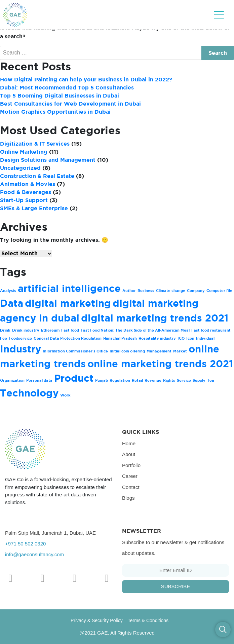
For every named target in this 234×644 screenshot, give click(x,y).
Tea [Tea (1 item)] (211, 380)
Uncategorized (20, 168)
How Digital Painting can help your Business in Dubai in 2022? (86, 79)
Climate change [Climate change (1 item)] (171, 291)
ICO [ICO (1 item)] (181, 338)
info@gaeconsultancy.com (34, 554)
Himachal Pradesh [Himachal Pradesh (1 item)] (120, 338)
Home (129, 443)
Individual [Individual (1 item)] (205, 338)
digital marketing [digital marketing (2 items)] (68, 303)
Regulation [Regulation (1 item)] (120, 380)
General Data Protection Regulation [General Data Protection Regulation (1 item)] (68, 338)
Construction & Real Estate (37, 176)
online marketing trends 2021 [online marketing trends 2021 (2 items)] (160, 364)
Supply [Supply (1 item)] (199, 380)
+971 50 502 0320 (25, 544)
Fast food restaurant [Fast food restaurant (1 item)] (211, 330)
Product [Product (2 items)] (74, 378)
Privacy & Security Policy (97, 620)
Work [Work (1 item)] (65, 395)
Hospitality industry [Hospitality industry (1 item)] (157, 338)
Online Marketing (24, 152)
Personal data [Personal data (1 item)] (39, 380)
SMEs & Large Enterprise (34, 208)
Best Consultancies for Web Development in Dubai (70, 104)
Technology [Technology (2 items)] (29, 393)
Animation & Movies (28, 184)
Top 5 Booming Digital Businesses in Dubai (60, 96)
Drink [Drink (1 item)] (5, 330)
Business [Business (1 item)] (146, 291)
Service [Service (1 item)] (184, 380)
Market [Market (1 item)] (180, 351)
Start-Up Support (24, 200)
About (129, 454)
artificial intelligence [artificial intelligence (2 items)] (69, 288)
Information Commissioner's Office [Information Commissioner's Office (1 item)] (75, 351)
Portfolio (131, 465)
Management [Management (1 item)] (159, 351)
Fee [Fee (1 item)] (4, 338)
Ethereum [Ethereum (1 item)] (50, 330)
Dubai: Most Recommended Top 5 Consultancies (67, 87)
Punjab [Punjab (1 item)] (102, 380)
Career (130, 476)
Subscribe (176, 586)
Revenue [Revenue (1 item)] (153, 380)
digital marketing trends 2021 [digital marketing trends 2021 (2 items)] (155, 318)
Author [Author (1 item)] (129, 291)
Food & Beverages (26, 192)
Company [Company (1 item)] (196, 291)
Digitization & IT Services (35, 144)
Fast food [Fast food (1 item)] (70, 330)
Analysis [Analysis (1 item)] (8, 291)
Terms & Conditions (148, 620)
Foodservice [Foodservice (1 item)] (20, 338)
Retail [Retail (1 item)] (137, 380)
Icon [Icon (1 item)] (190, 338)
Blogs (128, 498)
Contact (131, 487)
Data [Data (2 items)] (12, 303)
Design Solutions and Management (48, 160)
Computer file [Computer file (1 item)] (219, 291)
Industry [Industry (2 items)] (21, 349)
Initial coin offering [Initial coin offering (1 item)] (127, 351)
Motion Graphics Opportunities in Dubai (55, 112)
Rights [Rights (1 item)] (169, 380)
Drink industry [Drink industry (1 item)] (26, 330)
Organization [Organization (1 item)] (12, 380)
